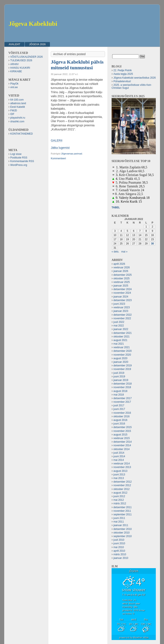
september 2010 (123, 536)
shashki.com (17, 121)
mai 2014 (119, 460)
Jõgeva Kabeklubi (33, 24)
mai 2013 (119, 478)
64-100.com (17, 100)
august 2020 (120, 358)
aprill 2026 (119, 264)
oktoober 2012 (122, 489)
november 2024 (122, 293)
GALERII (57, 141)
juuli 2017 (119, 405)
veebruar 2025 (122, 282)
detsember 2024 (123, 289)
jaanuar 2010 (121, 558)
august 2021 (120, 340)
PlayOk (14, 84)
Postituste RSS (19, 158)
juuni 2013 (119, 475)
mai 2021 (119, 344)
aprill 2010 (119, 551)
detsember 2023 (123, 300)
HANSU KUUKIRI (20, 68)
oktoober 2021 (122, 337)
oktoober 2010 (122, 533)
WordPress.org (19, 165)
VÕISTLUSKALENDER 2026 (27, 57)
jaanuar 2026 (121, 271)
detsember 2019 (123, 366)
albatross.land (18, 103)
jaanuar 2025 (121, 286)
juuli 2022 (119, 322)
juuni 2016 (119, 424)
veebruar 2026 (122, 267)
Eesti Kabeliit (18, 107)
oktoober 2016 (122, 416)
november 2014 (122, 445)
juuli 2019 (119, 373)
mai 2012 (119, 500)
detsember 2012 (123, 482)
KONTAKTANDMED (22, 134)
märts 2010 (120, 554)
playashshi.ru (18, 118)
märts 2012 (120, 503)
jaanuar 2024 (121, 297)
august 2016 (120, 420)
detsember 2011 (123, 507)
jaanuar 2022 (121, 329)
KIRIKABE (16, 71)
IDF (12, 114)
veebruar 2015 (122, 438)
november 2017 (122, 402)
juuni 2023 (119, 304)
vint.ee (14, 87)
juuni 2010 (119, 543)
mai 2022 (119, 326)
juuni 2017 (119, 409)
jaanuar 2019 (121, 380)
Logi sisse (16, 154)
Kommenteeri (58, 158)
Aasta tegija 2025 (123, 74)
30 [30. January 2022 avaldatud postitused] (152, 244)
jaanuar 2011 (121, 525)
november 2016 (122, 413)
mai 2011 (119, 522)
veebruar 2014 (122, 464)
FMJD (14, 111)
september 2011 (123, 514)
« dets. (115, 252)
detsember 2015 (123, 427)
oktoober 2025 (122, 278)
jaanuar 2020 (121, 362)
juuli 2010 (119, 540)
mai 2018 (119, 395)
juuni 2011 (119, 518)
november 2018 (122, 387)
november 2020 (122, 355)
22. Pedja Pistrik (123, 70)
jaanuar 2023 (121, 311)
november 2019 (122, 369)
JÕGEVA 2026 (37, 44)
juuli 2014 (119, 453)
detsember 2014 (123, 442)
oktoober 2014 (122, 449)
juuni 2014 (119, 456)
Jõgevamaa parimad (72, 154)
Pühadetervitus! (122, 81)
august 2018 (120, 391)
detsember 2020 (123, 351)
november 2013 (122, 467)
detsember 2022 (123, 315)
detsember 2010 (123, 529)
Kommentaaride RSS (22, 161)
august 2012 (120, 493)
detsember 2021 (123, 333)
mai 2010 (119, 547)
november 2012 (122, 485)
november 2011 (122, 511)
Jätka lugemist (60, 148)
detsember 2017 (123, 398)
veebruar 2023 (122, 307)
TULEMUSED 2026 (21, 60)
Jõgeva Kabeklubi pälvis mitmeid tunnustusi (77, 65)
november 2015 (122, 431)
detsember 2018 (123, 384)
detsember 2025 (123, 275)
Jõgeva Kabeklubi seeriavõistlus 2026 (135, 78)
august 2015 (120, 435)
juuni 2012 (119, 496)
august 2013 (120, 471)
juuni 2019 (119, 377)
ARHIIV (15, 64)
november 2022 (122, 318)
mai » (124, 252)
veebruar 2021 (122, 347)
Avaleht (14, 44)
